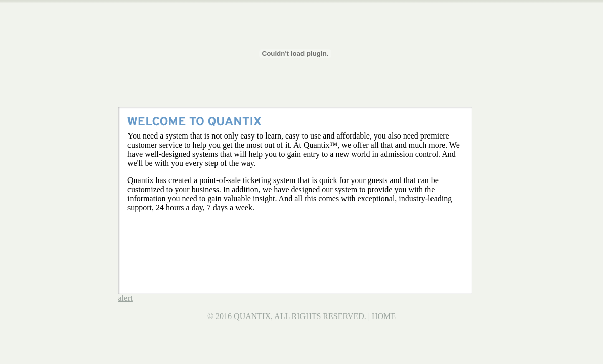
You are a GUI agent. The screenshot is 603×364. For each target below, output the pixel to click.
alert (125, 298)
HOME (384, 316)
